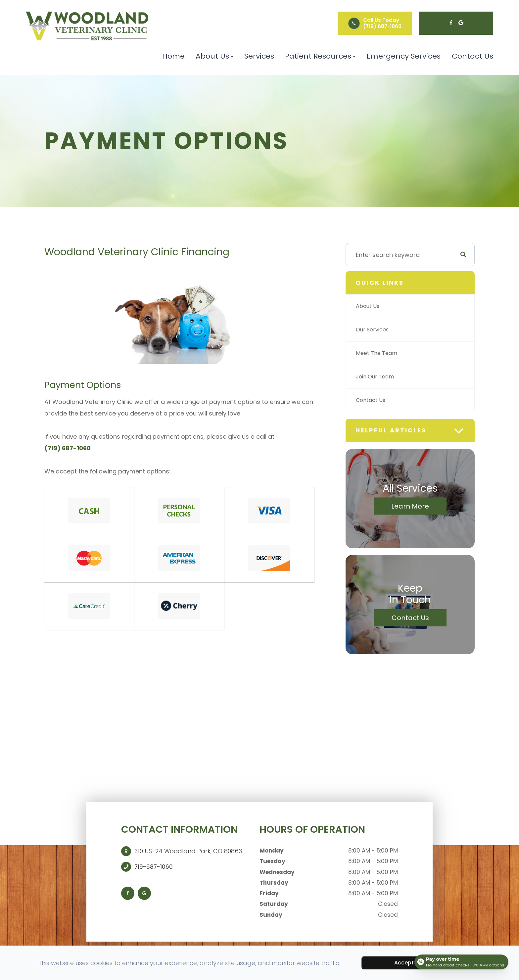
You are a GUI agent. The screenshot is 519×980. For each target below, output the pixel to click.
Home (173, 56)
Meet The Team (379, 353)
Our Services (374, 330)
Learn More (410, 506)
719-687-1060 (154, 867)
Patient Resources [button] (320, 56)
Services (259, 56)
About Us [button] (214, 56)
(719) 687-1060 (382, 26)
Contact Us (472, 56)
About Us (369, 306)
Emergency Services (403, 56)
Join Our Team (377, 377)
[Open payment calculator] (461, 961)
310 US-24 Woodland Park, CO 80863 (188, 851)
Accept (404, 963)
